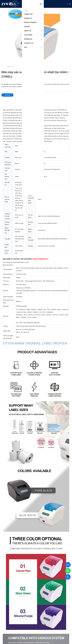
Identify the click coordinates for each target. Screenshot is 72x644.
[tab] (36, 106)
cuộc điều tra (7, 95)
